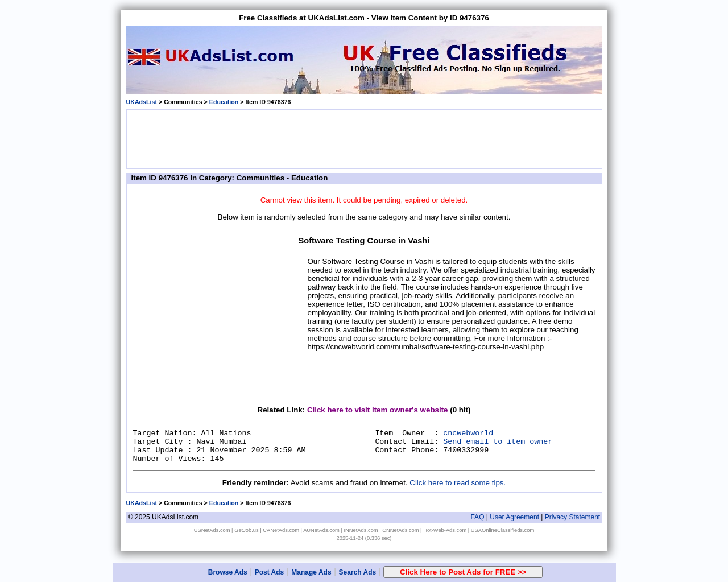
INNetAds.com (361, 530)
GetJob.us (247, 530)
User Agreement (514, 517)
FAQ (477, 517)
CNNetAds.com (400, 530)
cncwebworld (468, 433)
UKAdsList (142, 102)
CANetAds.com (281, 530)
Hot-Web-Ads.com (445, 530)
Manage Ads (311, 572)
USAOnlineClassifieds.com (502, 530)
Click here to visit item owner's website (378, 410)
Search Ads (358, 572)
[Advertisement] (364, 138)
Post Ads (270, 572)
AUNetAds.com (321, 530)
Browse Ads (228, 572)
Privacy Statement (572, 517)
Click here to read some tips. (458, 483)
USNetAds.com (212, 530)
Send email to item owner (498, 442)
